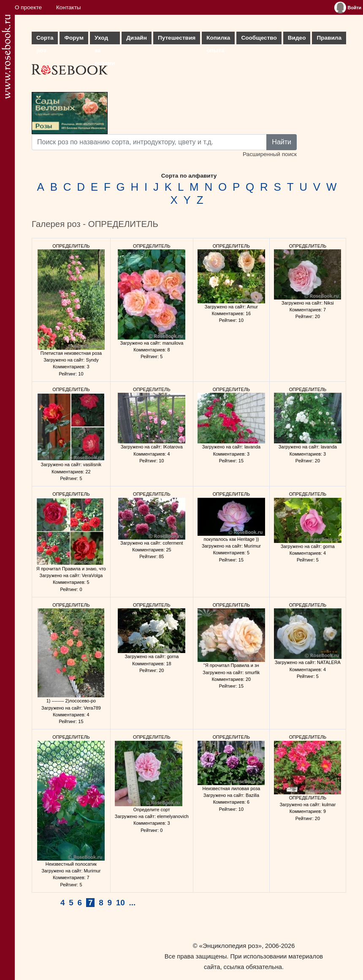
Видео (297, 38)
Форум (74, 38)
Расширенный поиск (270, 154)
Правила (329, 38)
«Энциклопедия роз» (230, 946)
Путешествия (177, 38)
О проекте (28, 7)
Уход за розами (105, 39)
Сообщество (259, 38)
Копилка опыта (218, 39)
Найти (282, 142)
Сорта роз (45, 39)
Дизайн (137, 38)
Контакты (69, 7)
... (133, 903)
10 (121, 903)
